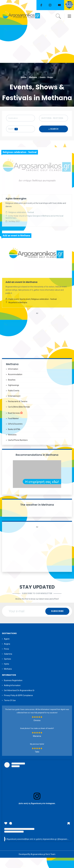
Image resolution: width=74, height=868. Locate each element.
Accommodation (15, 385)
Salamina (8, 664)
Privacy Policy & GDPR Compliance (18, 706)
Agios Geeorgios (16, 209)
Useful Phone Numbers (18, 450)
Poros (7, 659)
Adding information (12, 696)
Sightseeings (14, 395)
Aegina (7, 654)
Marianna (37, 746)
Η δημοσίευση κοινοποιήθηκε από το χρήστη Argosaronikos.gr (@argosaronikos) (39, 849)
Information (13, 379)
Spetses (8, 669)
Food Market (13, 429)
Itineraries (12, 445)
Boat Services (15, 423)
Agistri (7, 649)
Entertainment (14, 406)
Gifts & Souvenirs (15, 434)
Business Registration (13, 691)
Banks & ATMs (14, 439)
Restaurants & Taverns (18, 412)
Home (24, 77)
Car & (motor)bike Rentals (19, 417)
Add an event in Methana (21, 292)
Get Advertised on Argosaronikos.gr (19, 701)
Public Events (14, 401)
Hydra (7, 674)
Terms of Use (10, 711)
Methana (33, 77)
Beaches (12, 390)
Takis (37, 762)
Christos (37, 731)
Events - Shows (46, 77)
